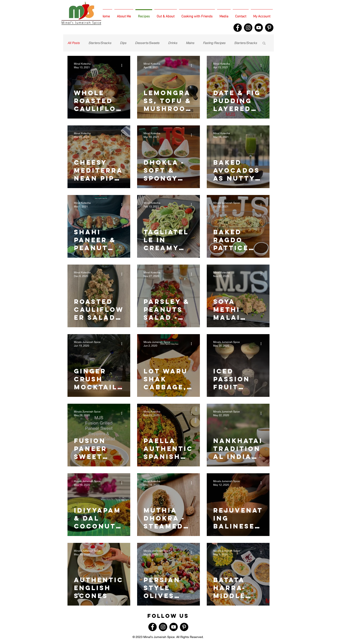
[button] (264, 43)
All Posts (74, 43)
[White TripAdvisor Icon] (30, 5)
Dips (123, 43)
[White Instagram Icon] (23, 5)
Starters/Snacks (100, 43)
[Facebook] (238, 28)
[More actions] (123, 65)
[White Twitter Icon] (15, 5)
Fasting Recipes (214, 43)
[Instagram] (248, 28)
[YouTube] (259, 28)
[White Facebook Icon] (7, 5)
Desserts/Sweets (147, 43)
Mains (190, 43)
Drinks (173, 43)
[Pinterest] (269, 28)
